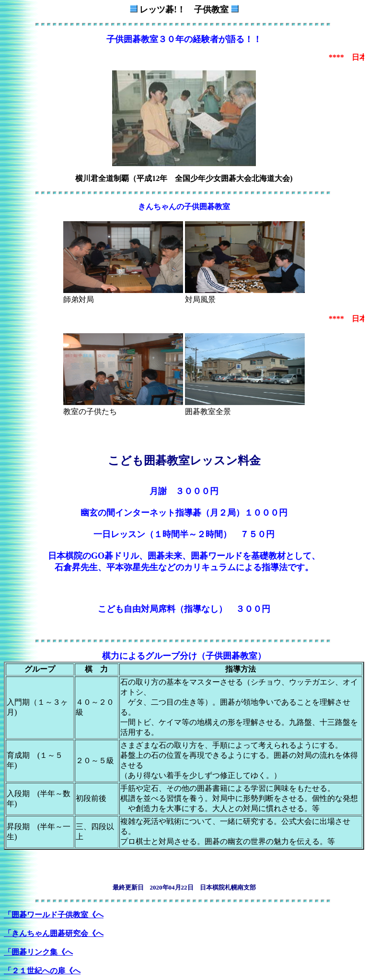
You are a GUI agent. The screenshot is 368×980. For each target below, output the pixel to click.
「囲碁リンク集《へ (38, 952)
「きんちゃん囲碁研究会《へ (54, 933)
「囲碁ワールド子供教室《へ (54, 915)
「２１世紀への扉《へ (42, 971)
